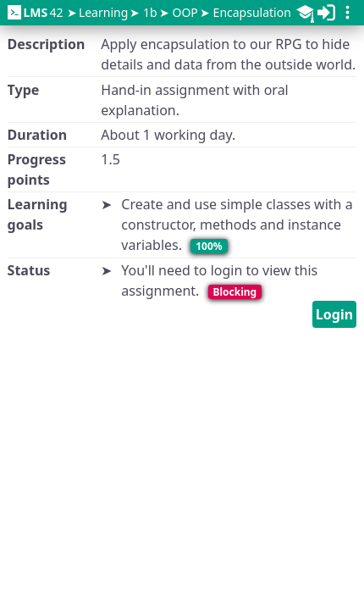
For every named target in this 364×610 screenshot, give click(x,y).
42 (36, 12)
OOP (185, 12)
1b (150, 12)
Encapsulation (252, 12)
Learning (103, 12)
